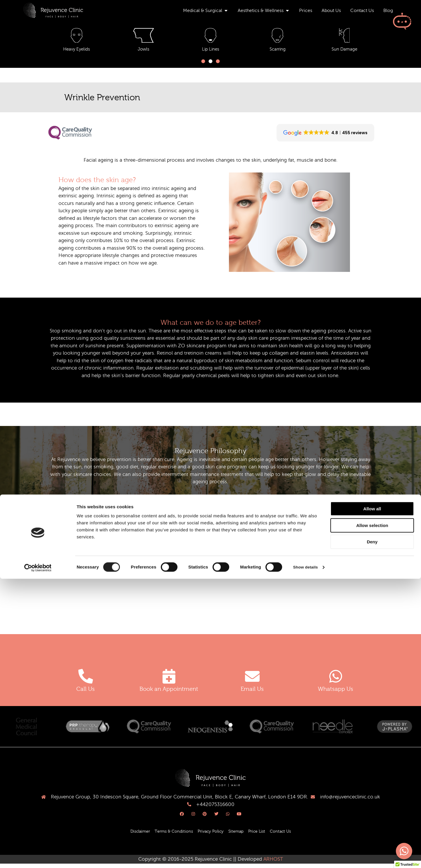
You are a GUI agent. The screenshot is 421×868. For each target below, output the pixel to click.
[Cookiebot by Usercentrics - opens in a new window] (38, 857)
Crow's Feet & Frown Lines (210, 52)
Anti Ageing (144, 52)
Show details (307, 856)
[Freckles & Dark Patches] (344, 37)
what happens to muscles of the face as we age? (124, 574)
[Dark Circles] (277, 37)
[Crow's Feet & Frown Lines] (210, 37)
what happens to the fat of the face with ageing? (126, 542)
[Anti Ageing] (144, 37)
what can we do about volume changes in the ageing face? (139, 558)
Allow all (372, 798)
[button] (203, 64)
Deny (372, 831)
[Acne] (77, 37)
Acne (77, 52)
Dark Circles (277, 52)
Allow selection (372, 815)
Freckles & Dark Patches (344, 52)
